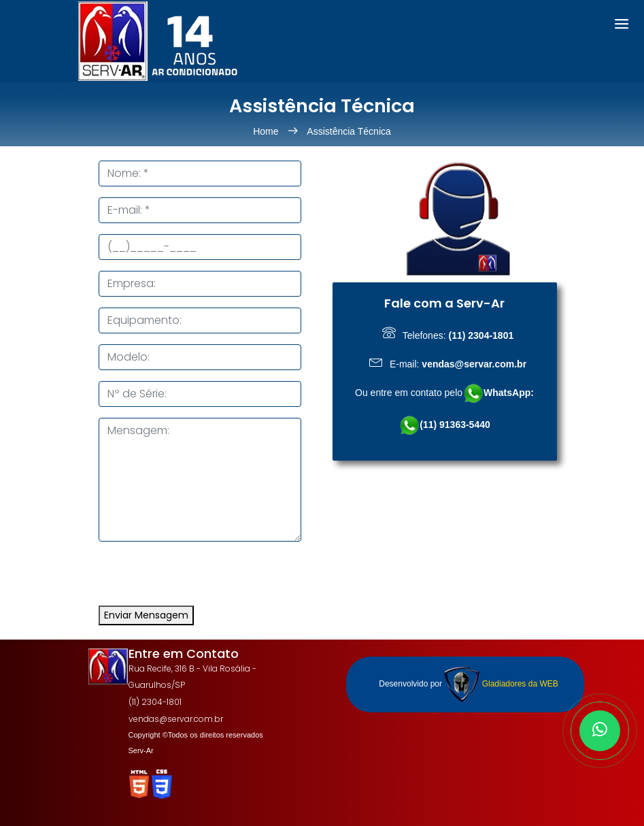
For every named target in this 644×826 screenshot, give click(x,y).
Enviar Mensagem (146, 615)
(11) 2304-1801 (155, 702)
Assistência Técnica (349, 131)
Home (267, 131)
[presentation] (202, 579)
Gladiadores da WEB (501, 684)
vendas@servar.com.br (176, 719)
